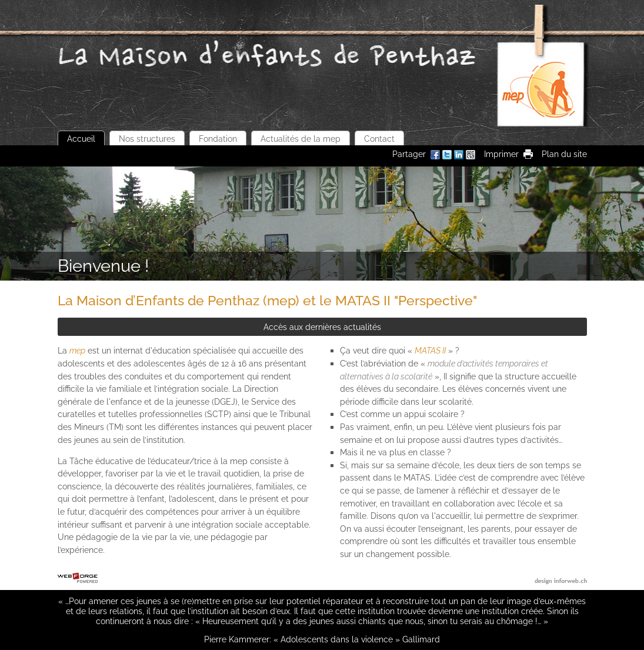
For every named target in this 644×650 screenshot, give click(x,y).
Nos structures (147, 139)
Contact (379, 139)
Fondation (218, 139)
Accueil (81, 139)
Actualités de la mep (301, 139)
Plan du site (564, 154)
